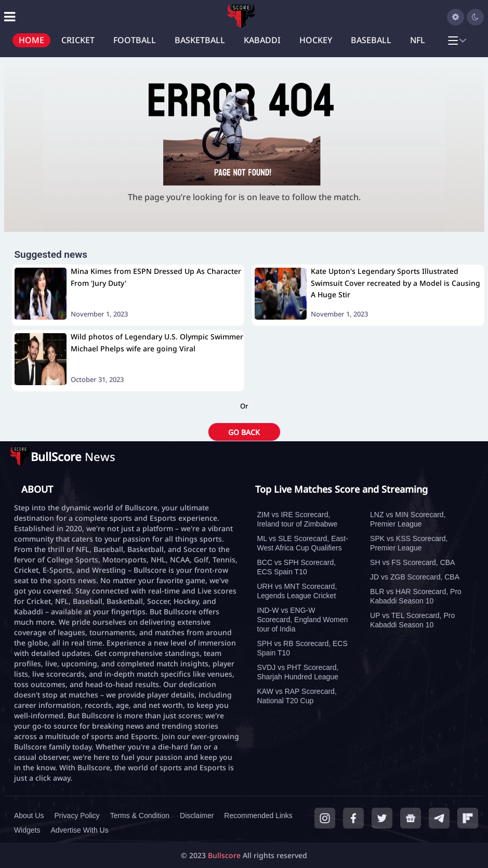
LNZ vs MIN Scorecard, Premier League (408, 519)
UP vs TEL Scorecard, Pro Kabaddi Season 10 (412, 620)
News (73, 456)
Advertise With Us (79, 830)
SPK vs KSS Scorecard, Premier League (409, 543)
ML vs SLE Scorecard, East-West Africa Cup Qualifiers (303, 543)
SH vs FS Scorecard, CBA (412, 562)
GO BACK (244, 432)
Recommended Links (258, 816)
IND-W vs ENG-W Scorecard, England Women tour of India (303, 620)
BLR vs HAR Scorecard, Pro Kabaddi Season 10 (416, 596)
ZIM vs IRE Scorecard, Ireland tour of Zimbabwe (298, 519)
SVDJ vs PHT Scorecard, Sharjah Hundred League (298, 672)
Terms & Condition (140, 816)
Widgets (27, 830)
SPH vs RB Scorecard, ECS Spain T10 (302, 648)
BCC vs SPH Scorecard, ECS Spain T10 (297, 567)
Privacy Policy (77, 816)
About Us (29, 816)
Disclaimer (197, 816)
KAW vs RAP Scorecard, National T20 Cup (297, 696)
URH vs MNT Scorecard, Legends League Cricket (297, 591)
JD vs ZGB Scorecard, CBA (415, 577)
